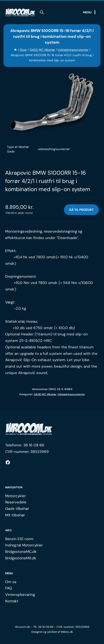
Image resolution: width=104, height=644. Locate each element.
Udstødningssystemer (71, 394)
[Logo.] (29, 429)
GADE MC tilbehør (45, 394)
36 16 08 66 (34, 445)
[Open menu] (90, 12)
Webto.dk (67, 632)
